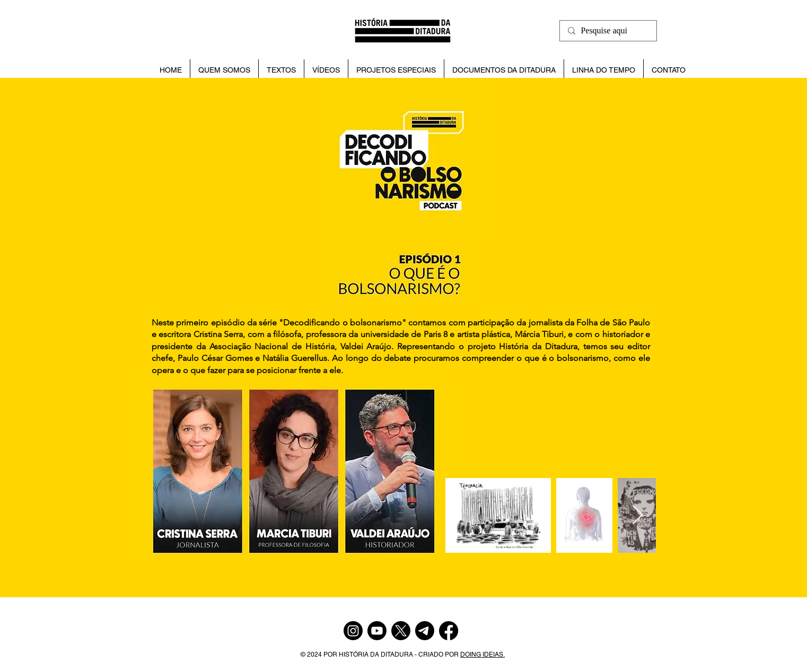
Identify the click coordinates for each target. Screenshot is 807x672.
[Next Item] (638, 515)
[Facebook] (449, 631)
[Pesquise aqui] (607, 31)
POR (331, 655)
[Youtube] (377, 631)
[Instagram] (353, 631)
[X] (401, 631)
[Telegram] (425, 631)
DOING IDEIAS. (483, 655)
